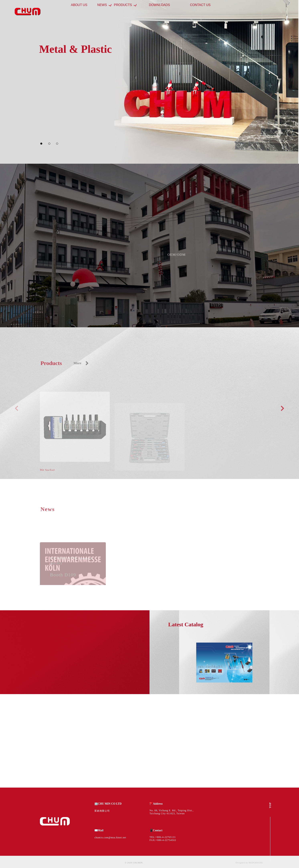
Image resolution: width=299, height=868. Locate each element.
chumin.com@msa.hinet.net (110, 838)
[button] (41, 144)
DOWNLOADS (180, 11)
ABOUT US (102, 11)
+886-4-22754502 (166, 840)
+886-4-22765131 (166, 837)
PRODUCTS (147, 11)
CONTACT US (207, 11)
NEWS (121, 11)
